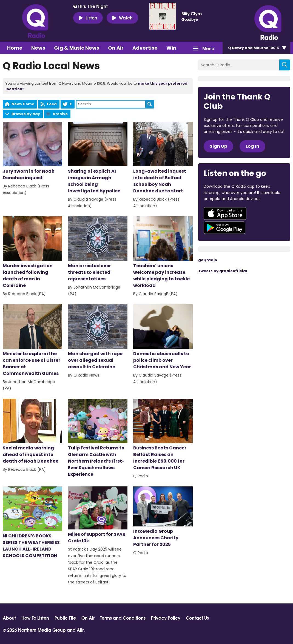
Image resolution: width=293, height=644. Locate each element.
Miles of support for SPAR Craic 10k (98, 515)
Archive (60, 114)
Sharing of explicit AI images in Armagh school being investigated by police (98, 158)
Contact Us (197, 618)
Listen (88, 18)
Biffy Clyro (192, 13)
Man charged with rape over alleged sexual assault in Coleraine (98, 337)
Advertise (145, 48)
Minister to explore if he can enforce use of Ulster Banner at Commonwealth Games (32, 340)
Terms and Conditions (123, 618)
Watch (122, 18)
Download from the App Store (225, 213)
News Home (23, 104)
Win (171, 48)
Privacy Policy (166, 618)
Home (15, 48)
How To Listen (35, 618)
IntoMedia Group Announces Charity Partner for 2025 (163, 517)
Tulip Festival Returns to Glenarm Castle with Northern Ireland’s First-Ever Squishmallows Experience (98, 438)
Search (150, 104)
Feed (52, 104)
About (9, 618)
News (38, 48)
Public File (65, 618)
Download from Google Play (224, 228)
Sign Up (218, 146)
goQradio (208, 260)
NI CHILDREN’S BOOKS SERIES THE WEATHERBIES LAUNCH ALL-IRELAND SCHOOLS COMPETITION (32, 523)
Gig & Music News (77, 48)
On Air (116, 48)
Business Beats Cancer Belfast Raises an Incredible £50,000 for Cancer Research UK (163, 435)
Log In (252, 146)
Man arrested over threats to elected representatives (98, 249)
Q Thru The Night (90, 6)
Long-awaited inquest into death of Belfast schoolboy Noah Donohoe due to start (163, 158)
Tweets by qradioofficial (223, 271)
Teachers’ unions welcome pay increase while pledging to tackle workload (163, 252)
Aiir (80, 630)
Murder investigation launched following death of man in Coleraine (32, 252)
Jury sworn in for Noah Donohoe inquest (32, 151)
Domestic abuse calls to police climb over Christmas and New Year (163, 337)
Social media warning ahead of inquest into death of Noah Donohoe (32, 432)
